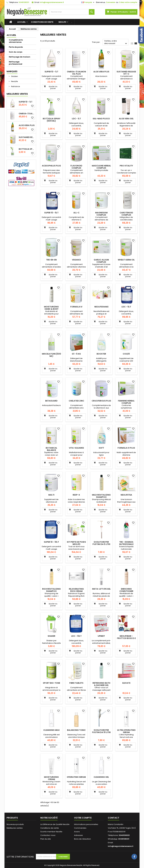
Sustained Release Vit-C (27, 137)
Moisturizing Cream (51, 778)
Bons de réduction (82, 839)
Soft (101, 448)
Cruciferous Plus (101, 401)
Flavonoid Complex (76, 167)
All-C (76, 213)
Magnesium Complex (101, 214)
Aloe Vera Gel (126, 119)
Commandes (80, 828)
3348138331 (24, 2)
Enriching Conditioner (126, 590)
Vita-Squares (76, 448)
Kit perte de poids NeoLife (76, 543)
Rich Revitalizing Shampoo (51, 590)
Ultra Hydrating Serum (126, 731)
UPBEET (101, 636)
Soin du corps (16, 52)
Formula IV (76, 307)
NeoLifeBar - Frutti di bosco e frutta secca (126, 638)
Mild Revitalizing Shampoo (101, 496)
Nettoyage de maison (20, 57)
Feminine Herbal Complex (126, 402)
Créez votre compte (128, 2)
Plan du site (46, 839)
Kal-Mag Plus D (101, 119)
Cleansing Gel (101, 777)
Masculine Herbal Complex (101, 167)
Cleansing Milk (51, 730)
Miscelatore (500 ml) (51, 355)
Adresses (78, 835)
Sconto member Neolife (51, 832)
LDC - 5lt (126, 307)
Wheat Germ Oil (126, 260)
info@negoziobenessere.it (52, 2)
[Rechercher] (72, 12)
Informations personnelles (86, 824)
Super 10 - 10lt (51, 542)
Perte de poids (16, 47)
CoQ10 (126, 354)
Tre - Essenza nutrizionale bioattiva (126, 544)
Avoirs (77, 832)
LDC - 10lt (76, 636)
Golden (14, 76)
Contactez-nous (48, 835)
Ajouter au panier (51, 87)
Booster (101, 354)
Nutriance (15, 86)
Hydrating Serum (76, 777)
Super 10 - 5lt (51, 213)
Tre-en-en (51, 260)
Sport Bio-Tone (51, 683)
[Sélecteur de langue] (88, 2)
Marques (12, 71)
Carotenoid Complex (126, 214)
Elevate (126, 683)
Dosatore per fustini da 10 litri (101, 731)
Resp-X (76, 495)
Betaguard (51, 401)
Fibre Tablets (76, 683)
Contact (114, 818)
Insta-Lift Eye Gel (101, 589)
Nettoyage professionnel (16, 63)
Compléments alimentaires (16, 41)
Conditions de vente (42, 22)
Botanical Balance (51, 449)
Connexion (111, 2)
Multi (51, 495)
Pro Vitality (126, 166)
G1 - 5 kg (76, 354)
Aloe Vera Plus (27, 125)
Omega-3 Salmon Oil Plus (27, 114)
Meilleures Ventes (17, 94)
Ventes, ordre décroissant (116, 42)
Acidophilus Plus (51, 166)
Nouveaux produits (15, 824)
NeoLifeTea (126, 495)
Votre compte (83, 818)
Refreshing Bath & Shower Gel (101, 684)
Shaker (51, 636)
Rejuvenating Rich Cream (76, 590)
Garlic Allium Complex (101, 261)
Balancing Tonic (76, 730)
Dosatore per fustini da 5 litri (101, 543)
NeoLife (62, 22)
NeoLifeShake (101, 307)
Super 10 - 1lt (26, 102)
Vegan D (76, 260)
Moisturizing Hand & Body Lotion (51, 309)
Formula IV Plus (126, 448)
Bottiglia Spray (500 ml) (27, 149)
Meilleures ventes (15, 828)
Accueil (22, 22)
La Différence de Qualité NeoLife (55, 824)
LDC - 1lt (76, 119)
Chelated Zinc (76, 401)
